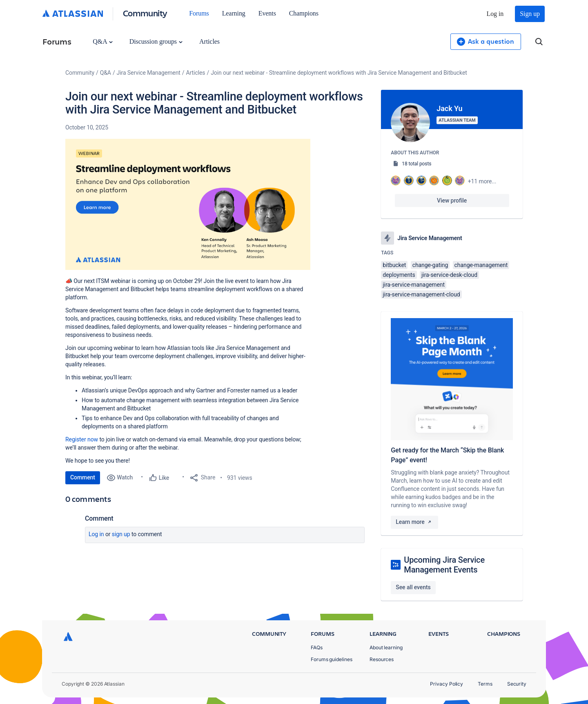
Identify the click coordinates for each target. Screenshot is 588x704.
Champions (304, 13)
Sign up (530, 14)
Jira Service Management (149, 73)
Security (517, 684)
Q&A (102, 41)
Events (267, 13)
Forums (199, 13)
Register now (82, 439)
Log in (495, 14)
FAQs (317, 647)
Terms (485, 684)
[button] (188, 204)
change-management (481, 265)
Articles (209, 41)
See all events (413, 587)
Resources (382, 659)
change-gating (430, 265)
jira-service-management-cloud (421, 294)
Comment (83, 477)
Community (145, 13)
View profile (452, 201)
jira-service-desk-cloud (449, 275)
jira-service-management (414, 285)
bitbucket (394, 265)
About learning (386, 647)
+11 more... (482, 181)
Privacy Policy (447, 684)
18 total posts (416, 164)
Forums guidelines (332, 659)
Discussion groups (156, 41)
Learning (234, 13)
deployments (399, 275)
